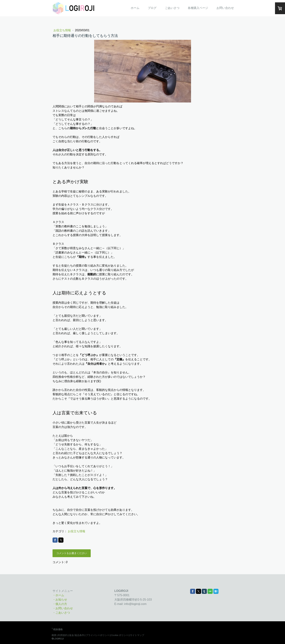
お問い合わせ (225, 8)
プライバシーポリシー (98, 635)
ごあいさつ (172, 8)
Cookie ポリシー (120, 635)
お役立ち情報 (63, 30)
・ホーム (58, 595)
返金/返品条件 (77, 635)
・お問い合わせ (63, 608)
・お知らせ (60, 600)
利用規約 (63, 635)
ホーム (135, 8)
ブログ (152, 8)
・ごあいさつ (61, 613)
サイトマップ (137, 635)
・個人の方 (60, 604)
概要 (54, 635)
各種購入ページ (198, 8)
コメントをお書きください (72, 553)
